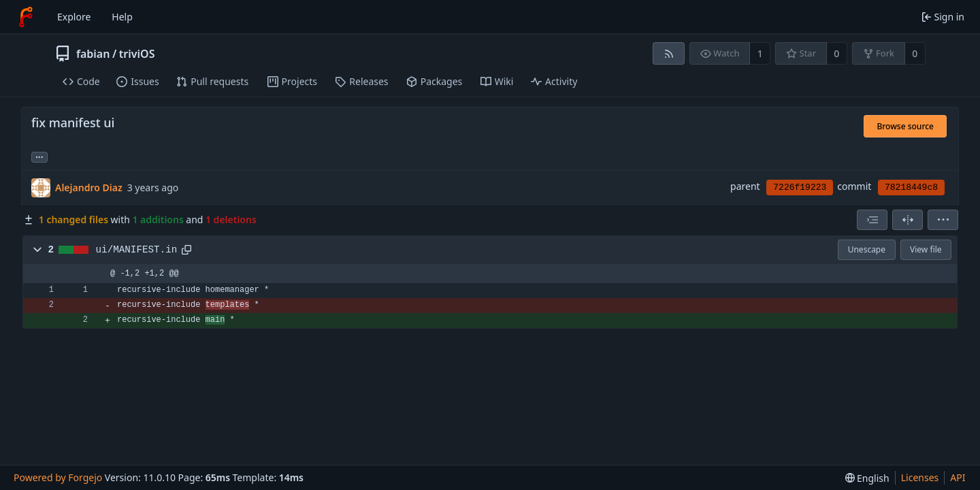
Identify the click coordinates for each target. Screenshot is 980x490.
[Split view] (908, 220)
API (958, 477)
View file (926, 249)
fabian (93, 54)
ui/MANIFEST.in (137, 250)
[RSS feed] (669, 53)
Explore (74, 17)
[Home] (26, 17)
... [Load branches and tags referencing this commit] (39, 156)
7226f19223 (800, 187)
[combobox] (872, 220)
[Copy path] (186, 250)
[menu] (943, 220)
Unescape (867, 249)
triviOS (137, 54)
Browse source (905, 126)
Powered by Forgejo (58, 477)
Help (122, 17)
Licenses (920, 477)
